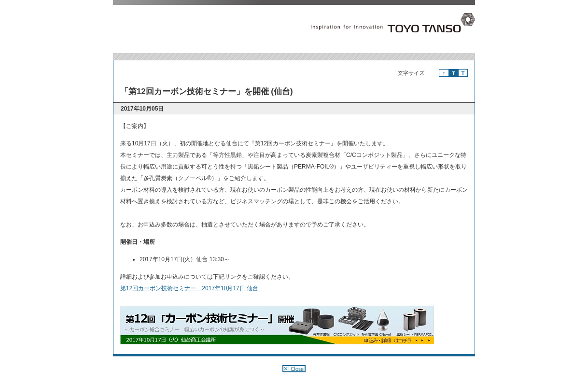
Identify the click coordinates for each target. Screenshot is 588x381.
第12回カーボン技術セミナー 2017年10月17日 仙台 (189, 288)
